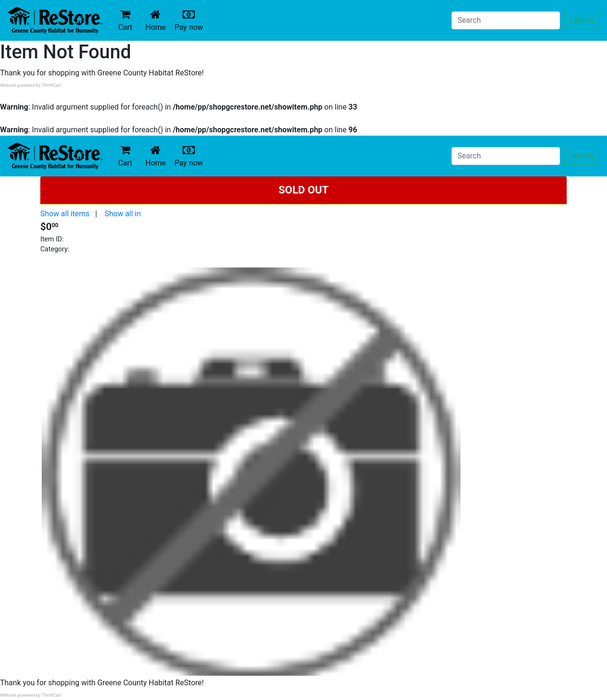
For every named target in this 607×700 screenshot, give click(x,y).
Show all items (65, 214)
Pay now (191, 20)
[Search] (506, 20)
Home (157, 20)
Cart (125, 20)
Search (582, 20)
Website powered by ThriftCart (31, 85)
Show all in (123, 214)
